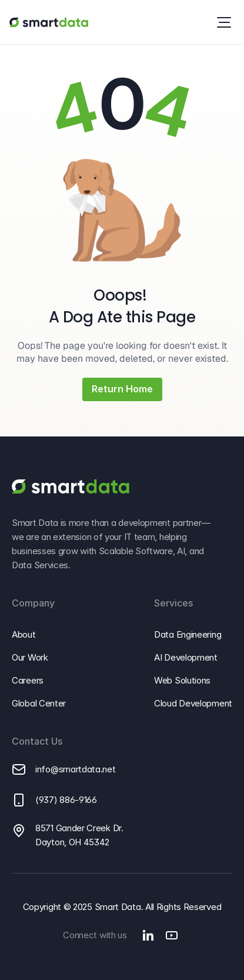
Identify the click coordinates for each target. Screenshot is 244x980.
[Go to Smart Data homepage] (49, 22)
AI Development (186, 657)
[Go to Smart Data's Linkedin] (148, 935)
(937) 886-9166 (66, 800)
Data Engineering (188, 634)
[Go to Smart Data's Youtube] (172, 935)
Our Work (30, 657)
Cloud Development (193, 703)
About (24, 634)
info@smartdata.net (76, 769)
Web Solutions (182, 680)
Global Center (39, 703)
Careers (28, 680)
